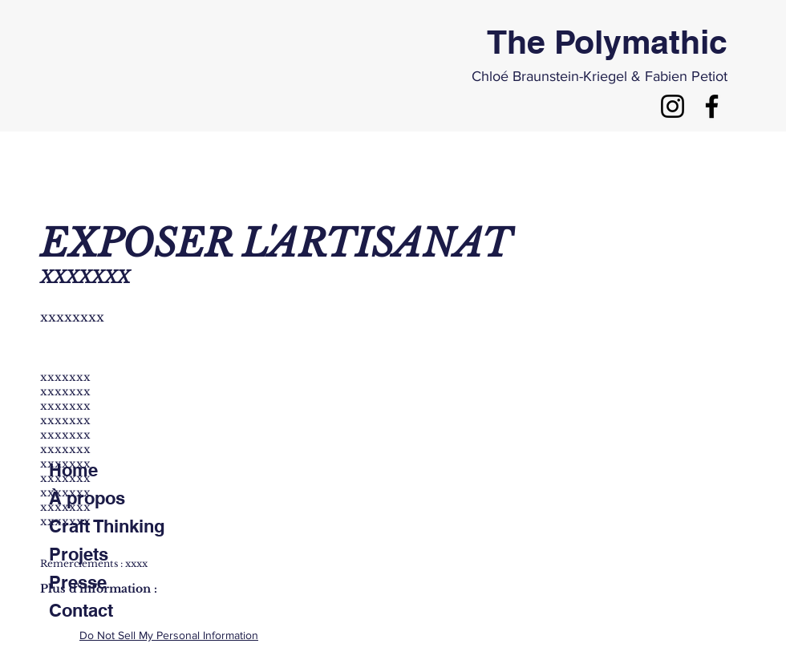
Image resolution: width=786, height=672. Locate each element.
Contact (81, 610)
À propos (87, 498)
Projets (79, 554)
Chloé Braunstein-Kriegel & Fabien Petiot (600, 76)
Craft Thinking (107, 526)
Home (73, 470)
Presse (78, 582)
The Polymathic (607, 42)
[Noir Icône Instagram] (673, 106)
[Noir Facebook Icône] (712, 106)
